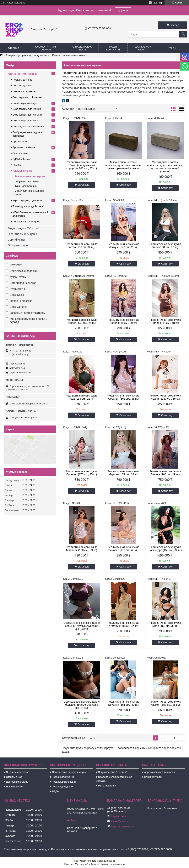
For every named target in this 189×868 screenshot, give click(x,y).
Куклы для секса (39, 55)
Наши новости (14, 787)
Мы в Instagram (107, 786)
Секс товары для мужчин (27, 115)
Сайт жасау (7, 3)
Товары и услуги (16, 55)
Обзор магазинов (18, 245)
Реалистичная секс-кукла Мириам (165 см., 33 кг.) (123, 473)
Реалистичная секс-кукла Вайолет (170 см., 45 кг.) (123, 549)
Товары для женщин (64, 782)
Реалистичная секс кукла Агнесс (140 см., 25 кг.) (82, 321)
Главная (14, 48)
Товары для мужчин (64, 777)
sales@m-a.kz (17, 368)
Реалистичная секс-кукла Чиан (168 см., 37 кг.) (165, 246)
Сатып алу (83, 185)
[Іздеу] (183, 34)
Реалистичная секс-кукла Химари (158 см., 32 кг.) (123, 624)
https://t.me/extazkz (20, 372)
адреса (123, 10)
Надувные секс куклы (27, 181)
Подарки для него (23, 86)
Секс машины (21, 153)
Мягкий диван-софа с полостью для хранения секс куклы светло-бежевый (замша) (165, 167)
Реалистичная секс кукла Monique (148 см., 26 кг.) (123, 246)
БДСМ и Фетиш (21, 159)
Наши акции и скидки (25, 103)
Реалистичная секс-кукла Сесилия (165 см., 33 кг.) (123, 397)
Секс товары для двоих (26, 120)
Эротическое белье (24, 147)
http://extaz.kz (17, 364)
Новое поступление (24, 91)
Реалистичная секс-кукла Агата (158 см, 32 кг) (82, 246)
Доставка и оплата (143, 48)
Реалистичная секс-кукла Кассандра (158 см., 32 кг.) (165, 549)
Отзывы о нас (14, 777)
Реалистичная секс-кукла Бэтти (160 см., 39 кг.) (165, 624)
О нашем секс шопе (82, 48)
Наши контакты (113, 48)
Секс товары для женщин (27, 109)
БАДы (56, 791)
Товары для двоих (63, 787)
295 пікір (158, 3)
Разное (17, 165)
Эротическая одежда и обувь (69, 772)
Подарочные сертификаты (28, 222)
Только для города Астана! (28, 206)
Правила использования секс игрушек (114, 779)
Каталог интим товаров (45, 48)
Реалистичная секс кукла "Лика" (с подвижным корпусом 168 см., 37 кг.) (82, 165)
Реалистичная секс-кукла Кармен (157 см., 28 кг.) (165, 703)
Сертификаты (16, 240)
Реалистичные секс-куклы (30, 176)
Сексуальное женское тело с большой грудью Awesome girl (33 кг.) (82, 626)
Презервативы (21, 142)
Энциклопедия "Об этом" (23, 228)
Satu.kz (111, 861)
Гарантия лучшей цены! (23, 234)
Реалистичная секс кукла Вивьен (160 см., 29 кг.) (165, 473)
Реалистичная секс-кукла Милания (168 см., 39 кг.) (82, 549)
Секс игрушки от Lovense (27, 97)
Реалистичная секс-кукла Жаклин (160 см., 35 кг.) (165, 397)
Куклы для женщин (26, 186)
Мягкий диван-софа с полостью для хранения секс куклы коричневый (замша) (123, 165)
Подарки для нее (22, 80)
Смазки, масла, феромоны (28, 126)
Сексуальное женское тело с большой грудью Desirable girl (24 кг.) (82, 705)
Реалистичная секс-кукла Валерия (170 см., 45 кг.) (82, 473)
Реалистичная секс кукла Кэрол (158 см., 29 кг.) (123, 321)
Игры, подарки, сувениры (27, 200)
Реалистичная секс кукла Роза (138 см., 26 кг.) (82, 397)
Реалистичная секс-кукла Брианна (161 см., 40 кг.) (123, 703)
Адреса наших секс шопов (160, 772)
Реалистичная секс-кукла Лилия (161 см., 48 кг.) (165, 321)
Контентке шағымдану (113, 864)
